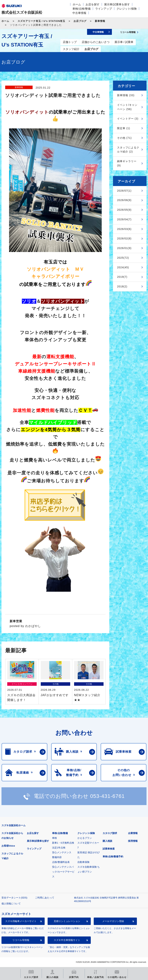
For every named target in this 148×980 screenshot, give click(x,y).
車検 (54, 838)
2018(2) (122, 286)
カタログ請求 (110, 833)
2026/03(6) (124, 229)
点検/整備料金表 (61, 862)
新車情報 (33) (126, 95)
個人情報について (11, 904)
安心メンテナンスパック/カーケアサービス (63, 872)
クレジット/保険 (127, 9)
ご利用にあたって (45, 898)
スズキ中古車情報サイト (67, 940)
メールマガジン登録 (113, 921)
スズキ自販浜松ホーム (14, 825)
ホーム (77, 4)
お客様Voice (8, 846)
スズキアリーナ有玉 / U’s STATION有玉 (41, 21)
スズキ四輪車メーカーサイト (21, 921)
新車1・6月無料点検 (63, 843)
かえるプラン (85, 838)
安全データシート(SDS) (14, 898)
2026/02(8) (124, 238)
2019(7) (122, 277)
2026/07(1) (124, 191)
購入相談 (107, 841)
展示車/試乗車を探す (117, 4)
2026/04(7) (124, 219)
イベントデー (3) (128, 119)
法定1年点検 (59, 848)
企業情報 (133, 833)
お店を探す (93, 4)
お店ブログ (80, 21)
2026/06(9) (124, 200)
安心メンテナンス (62, 852)
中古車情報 (79, 13)
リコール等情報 (21, 940)
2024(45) (123, 267)
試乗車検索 (109, 849)
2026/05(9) (124, 210)
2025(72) (123, 258)
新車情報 (100, 21)
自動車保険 (83, 862)
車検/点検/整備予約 (113, 857)
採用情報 (133, 841)
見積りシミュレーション (67, 921)
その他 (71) (124, 138)
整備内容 (57, 857)
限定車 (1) (124, 128)
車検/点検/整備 (82, 9)
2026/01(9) (124, 248)
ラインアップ (104, 9)
